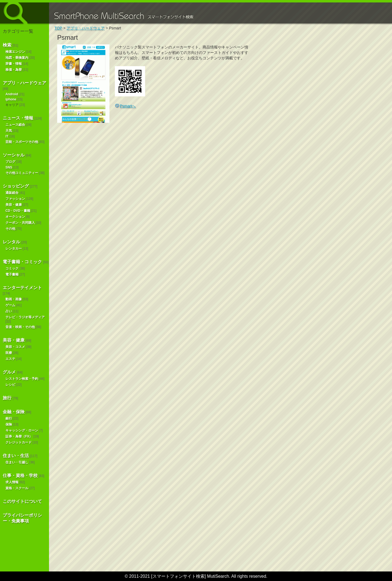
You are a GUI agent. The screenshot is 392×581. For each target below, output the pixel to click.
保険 (9, 424)
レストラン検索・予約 (22, 379)
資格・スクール (17, 488)
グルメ (9, 372)
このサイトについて (22, 501)
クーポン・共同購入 (20, 223)
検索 (7, 45)
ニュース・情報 (18, 118)
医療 (9, 353)
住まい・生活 (16, 456)
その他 (10, 229)
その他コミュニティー (22, 173)
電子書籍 (12, 274)
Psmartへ (128, 106)
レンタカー (14, 249)
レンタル (11, 242)
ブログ (10, 162)
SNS (9, 167)
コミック (12, 268)
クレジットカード (19, 442)
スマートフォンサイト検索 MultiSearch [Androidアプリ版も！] (24, 13)
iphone (11, 99)
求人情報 (12, 482)
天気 (9, 131)
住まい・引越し (17, 462)
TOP (58, 28)
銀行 (9, 418)
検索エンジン (15, 52)
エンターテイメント (22, 288)
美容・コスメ (15, 347)
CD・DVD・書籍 (18, 211)
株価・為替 (14, 70)
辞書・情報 (14, 64)
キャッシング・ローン (22, 430)
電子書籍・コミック (22, 262)
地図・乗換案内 (17, 58)
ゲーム (10, 305)
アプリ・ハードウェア (24, 83)
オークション (15, 217)
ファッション (15, 199)
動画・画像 (14, 299)
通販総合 (12, 193)
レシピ (10, 385)
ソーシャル (14, 155)
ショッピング (16, 186)
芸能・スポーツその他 (22, 142)
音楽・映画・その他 (20, 327)
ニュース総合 (15, 125)
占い (9, 311)
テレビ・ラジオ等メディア (25, 317)
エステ (10, 359)
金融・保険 (14, 412)
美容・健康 (14, 205)
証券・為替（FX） (19, 436)
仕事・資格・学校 (20, 475)
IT (7, 136)
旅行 (7, 398)
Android (12, 94)
